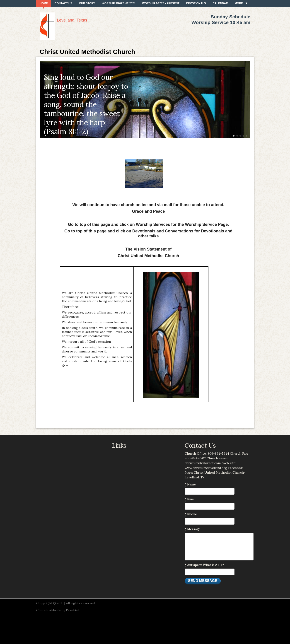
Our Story (87, 3)
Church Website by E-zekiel (57, 610)
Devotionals (196, 3)
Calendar (220, 3)
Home (44, 3)
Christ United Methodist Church (87, 52)
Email (190, 499)
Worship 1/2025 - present (161, 3)
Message (193, 529)
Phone (191, 514)
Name (190, 484)
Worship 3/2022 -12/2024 (118, 3)
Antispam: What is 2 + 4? (204, 565)
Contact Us (63, 3)
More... (240, 3)
